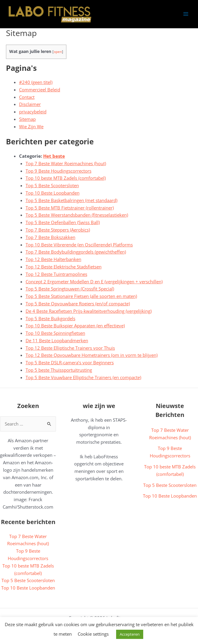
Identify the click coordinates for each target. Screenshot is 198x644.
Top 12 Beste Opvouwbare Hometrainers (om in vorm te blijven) (92, 355)
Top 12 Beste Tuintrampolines (56, 274)
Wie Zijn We (31, 126)
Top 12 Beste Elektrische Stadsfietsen (64, 267)
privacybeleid (33, 112)
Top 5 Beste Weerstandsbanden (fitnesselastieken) (77, 215)
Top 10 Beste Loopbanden (53, 193)
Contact (27, 97)
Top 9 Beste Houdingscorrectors (59, 171)
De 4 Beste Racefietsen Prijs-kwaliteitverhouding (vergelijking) (89, 311)
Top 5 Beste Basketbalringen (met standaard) (71, 200)
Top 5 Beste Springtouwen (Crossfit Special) (70, 289)
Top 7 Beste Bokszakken (50, 237)
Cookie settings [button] (93, 634)
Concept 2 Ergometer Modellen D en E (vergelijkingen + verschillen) (94, 282)
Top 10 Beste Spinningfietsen (55, 333)
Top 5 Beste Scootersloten (52, 185)
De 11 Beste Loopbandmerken (57, 340)
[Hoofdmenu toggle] (186, 14)
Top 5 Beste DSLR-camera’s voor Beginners (70, 362)
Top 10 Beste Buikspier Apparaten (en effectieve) (75, 326)
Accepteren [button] (130, 634)
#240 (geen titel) (36, 82)
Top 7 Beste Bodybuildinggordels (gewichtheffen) (76, 252)
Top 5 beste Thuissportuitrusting (59, 370)
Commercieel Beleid (40, 90)
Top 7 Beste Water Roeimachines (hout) (66, 163)
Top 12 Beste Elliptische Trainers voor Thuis (70, 348)
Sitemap (27, 119)
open (58, 52)
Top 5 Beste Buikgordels (50, 318)
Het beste (54, 156)
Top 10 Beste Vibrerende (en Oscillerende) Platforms (79, 245)
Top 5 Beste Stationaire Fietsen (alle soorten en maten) (81, 296)
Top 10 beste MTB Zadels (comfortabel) (66, 178)
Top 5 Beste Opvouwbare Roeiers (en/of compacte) (78, 304)
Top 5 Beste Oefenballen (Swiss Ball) (63, 222)
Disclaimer (30, 104)
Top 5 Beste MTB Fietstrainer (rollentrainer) (70, 208)
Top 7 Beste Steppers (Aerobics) (58, 230)
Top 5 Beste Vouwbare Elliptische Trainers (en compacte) (83, 377)
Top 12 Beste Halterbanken (53, 259)
